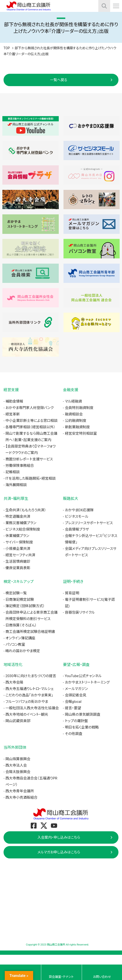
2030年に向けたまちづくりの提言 (31, 676)
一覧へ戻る (59, 80)
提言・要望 (73, 708)
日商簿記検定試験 (20, 600)
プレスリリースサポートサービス (89, 523)
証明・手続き (73, 582)
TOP (7, 48)
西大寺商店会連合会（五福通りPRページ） (31, 781)
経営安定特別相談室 (81, 433)
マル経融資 (73, 401)
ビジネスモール (77, 517)
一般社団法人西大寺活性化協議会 (32, 708)
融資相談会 (74, 414)
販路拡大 (71, 499)
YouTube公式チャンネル (83, 676)
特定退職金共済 (18, 517)
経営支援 (11, 390)
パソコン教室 (15, 645)
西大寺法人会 (16, 765)
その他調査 (74, 734)
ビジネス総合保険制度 (23, 529)
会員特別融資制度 (79, 408)
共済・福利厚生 (16, 499)
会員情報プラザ (77, 529)
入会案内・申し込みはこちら (59, 837)
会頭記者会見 (76, 695)
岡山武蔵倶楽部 (18, 721)
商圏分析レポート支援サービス (29, 459)
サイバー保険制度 (19, 542)
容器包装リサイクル (80, 612)
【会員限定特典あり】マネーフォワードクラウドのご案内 (31, 450)
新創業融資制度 (77, 427)
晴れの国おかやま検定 (23, 651)
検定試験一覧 (16, 593)
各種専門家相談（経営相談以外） (30, 427)
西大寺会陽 (14, 682)
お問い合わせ (102, 977)
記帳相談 (13, 472)
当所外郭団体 (15, 747)
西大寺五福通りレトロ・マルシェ (29, 689)
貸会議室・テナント (61, 977)
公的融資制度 (76, 421)
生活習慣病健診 (18, 561)
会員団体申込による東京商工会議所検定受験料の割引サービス (32, 616)
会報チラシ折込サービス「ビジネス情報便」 (91, 539)
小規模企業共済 (18, 549)
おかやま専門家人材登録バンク (29, 408)
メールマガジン (76, 689)
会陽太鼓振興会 (18, 772)
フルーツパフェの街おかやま (27, 702)
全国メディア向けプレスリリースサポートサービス (91, 552)
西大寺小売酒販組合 (21, 798)
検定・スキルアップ (19, 582)
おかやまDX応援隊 (79, 510)
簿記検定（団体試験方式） (25, 606)
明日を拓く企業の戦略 (82, 727)
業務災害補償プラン (21, 523)
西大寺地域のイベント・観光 (27, 714)
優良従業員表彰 (18, 568)
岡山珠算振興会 (18, 759)
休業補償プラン (17, 536)
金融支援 (71, 390)
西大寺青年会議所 (20, 791)
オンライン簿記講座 (20, 638)
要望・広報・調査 (76, 665)
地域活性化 (13, 665)
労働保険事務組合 (20, 466)
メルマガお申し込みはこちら (59, 852)
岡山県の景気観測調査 (83, 714)
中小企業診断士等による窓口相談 (32, 421)
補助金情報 (14, 401)
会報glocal (73, 702)
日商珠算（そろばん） (21, 625)
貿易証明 (72, 593)
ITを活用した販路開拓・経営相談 (31, 478)
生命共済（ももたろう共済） (26, 510)
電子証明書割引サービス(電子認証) (90, 603)
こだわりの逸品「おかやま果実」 (29, 695)
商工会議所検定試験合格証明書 (30, 632)
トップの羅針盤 (76, 721)
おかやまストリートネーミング (87, 682)
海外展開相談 (16, 485)
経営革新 (13, 414)
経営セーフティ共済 (20, 555)
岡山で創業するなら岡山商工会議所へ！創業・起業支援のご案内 (31, 437)
